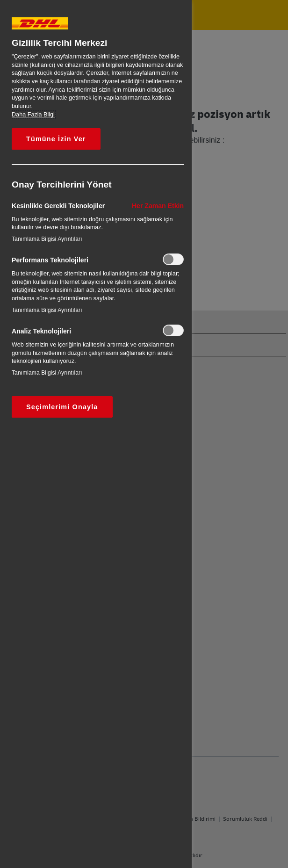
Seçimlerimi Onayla (62, 407)
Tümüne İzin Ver (56, 139)
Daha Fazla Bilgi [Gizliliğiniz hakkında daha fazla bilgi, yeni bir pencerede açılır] (33, 115)
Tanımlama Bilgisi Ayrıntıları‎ (47, 239)
